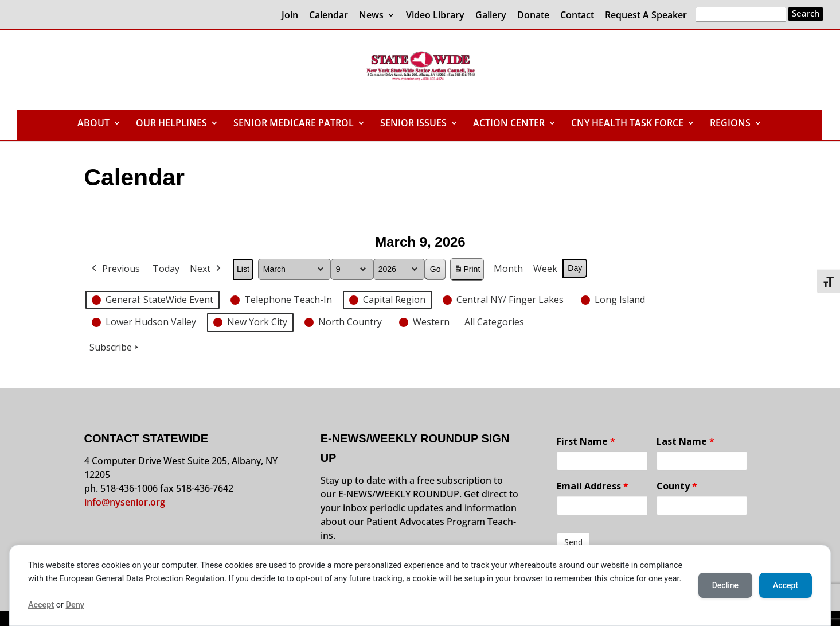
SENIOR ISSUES (413, 124)
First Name (586, 441)
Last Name (685, 441)
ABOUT (93, 124)
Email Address (593, 486)
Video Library (435, 16)
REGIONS (730, 124)
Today (166, 269)
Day (575, 268)
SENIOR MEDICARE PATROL (294, 124)
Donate (533, 16)
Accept (41, 605)
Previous (115, 269)
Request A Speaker (646, 16)
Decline (725, 585)
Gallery (491, 16)
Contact (577, 16)
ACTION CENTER (509, 124)
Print (467, 271)
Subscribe (115, 348)
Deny (75, 605)
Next (206, 269)
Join (290, 16)
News (371, 16)
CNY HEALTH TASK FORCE (627, 124)
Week (545, 269)
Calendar (329, 16)
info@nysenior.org (125, 502)
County (677, 486)
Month (508, 269)
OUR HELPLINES (171, 124)
